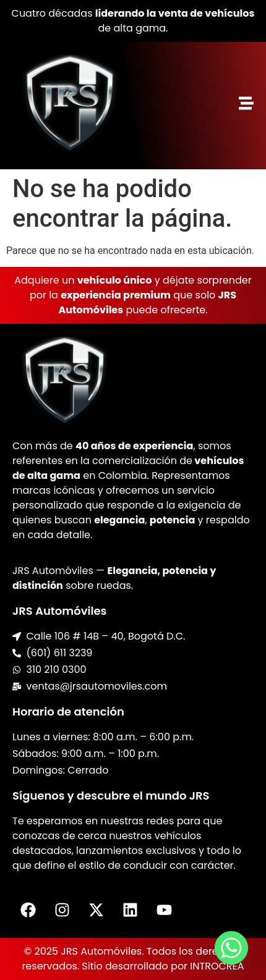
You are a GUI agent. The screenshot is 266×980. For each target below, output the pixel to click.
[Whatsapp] (231, 948)
